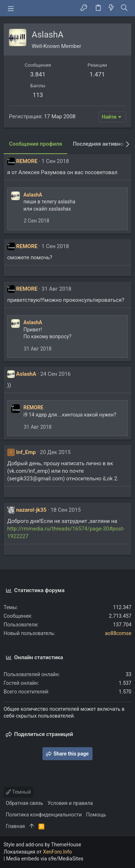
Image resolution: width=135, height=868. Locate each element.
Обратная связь (24, 803)
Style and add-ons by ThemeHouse (42, 845)
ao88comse (118, 633)
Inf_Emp (26, 452)
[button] (11, 8)
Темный (18, 792)
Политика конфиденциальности (44, 815)
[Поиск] (124, 8)
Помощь (96, 815)
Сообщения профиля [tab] (35, 144)
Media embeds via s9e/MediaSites (45, 859)
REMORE (27, 161)
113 (38, 95)
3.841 (38, 74)
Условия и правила (70, 803)
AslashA (33, 195)
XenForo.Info (58, 852)
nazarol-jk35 (31, 510)
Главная (15, 826)
